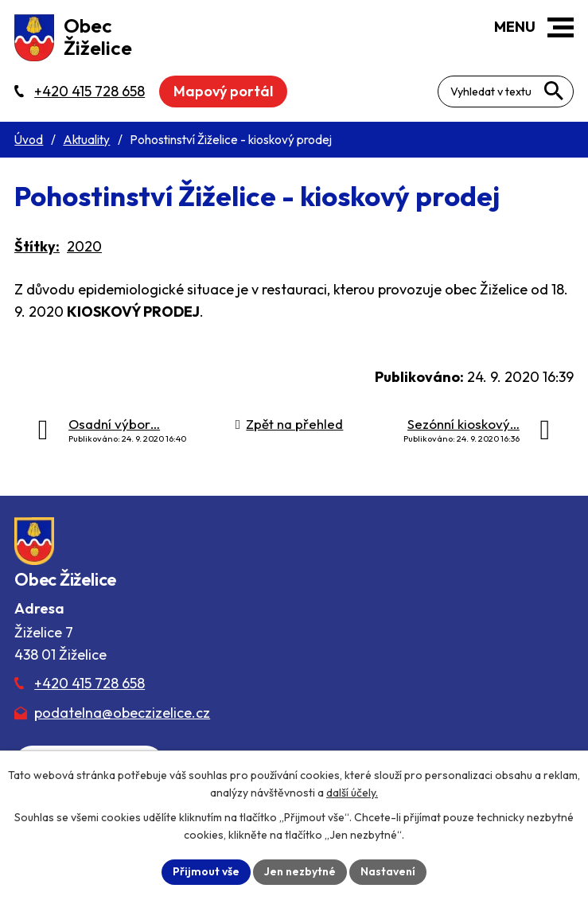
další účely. (352, 793)
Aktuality (86, 140)
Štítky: (37, 246)
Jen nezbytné (300, 871)
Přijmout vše (206, 871)
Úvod (29, 140)
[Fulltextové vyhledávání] (506, 92)
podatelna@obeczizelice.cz (122, 713)
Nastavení (388, 871)
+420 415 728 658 (90, 683)
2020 (84, 246)
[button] (561, 27)
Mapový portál (223, 91)
